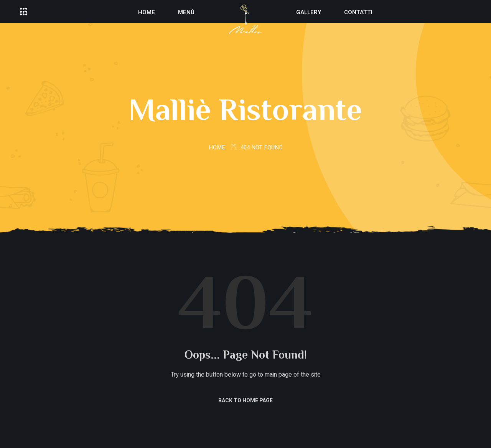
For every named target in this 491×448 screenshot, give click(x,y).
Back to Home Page (245, 401)
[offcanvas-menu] (24, 12)
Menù (186, 12)
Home (147, 12)
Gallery (309, 12)
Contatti (358, 12)
